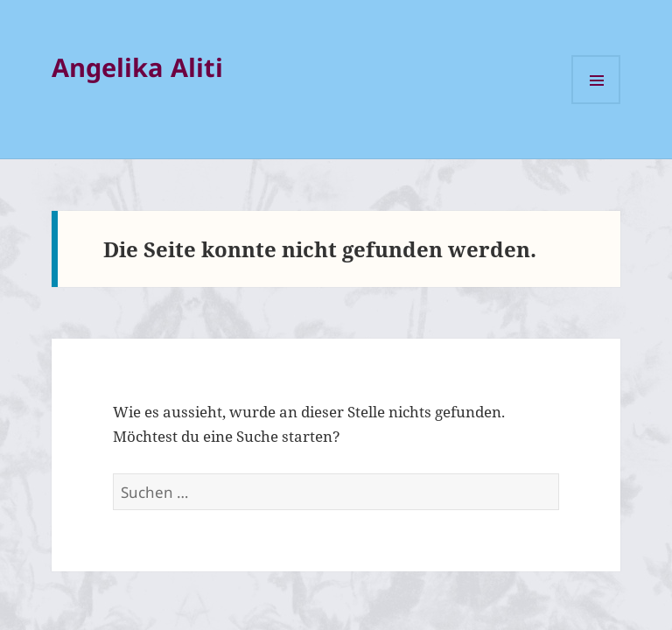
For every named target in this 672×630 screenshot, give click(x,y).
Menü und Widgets (596, 80)
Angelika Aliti (137, 67)
